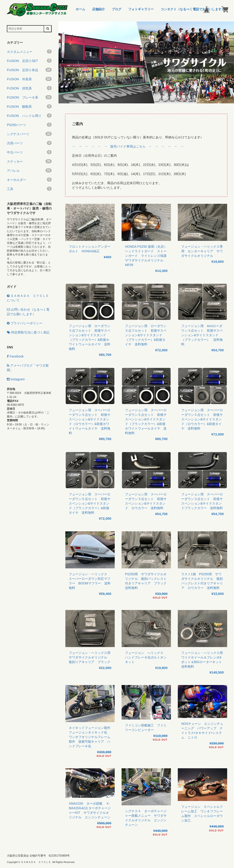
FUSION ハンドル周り (29, 116)
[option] (146, 62)
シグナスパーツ (29, 134)
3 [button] (153, 101)
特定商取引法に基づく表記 (28, 332)
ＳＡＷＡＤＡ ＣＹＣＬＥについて (28, 298)
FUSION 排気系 (29, 88)
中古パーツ (29, 152)
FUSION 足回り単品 (29, 70)
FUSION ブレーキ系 (29, 97)
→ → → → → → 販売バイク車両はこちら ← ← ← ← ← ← (128, 146)
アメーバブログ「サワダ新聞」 (28, 368)
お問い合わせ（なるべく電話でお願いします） (28, 312)
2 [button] (146, 101)
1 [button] (139, 101)
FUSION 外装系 (29, 79)
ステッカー (29, 161)
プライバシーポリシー (25, 323)
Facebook (15, 356)
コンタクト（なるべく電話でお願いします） (193, 9)
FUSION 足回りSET (29, 61)
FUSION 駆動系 (29, 106)
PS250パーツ (29, 125)
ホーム (80, 9)
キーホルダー (29, 180)
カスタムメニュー (29, 51)
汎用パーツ (29, 143)
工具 (29, 189)
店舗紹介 (98, 9)
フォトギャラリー (141, 9)
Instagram (16, 379)
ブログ (117, 9)
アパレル (29, 170)
